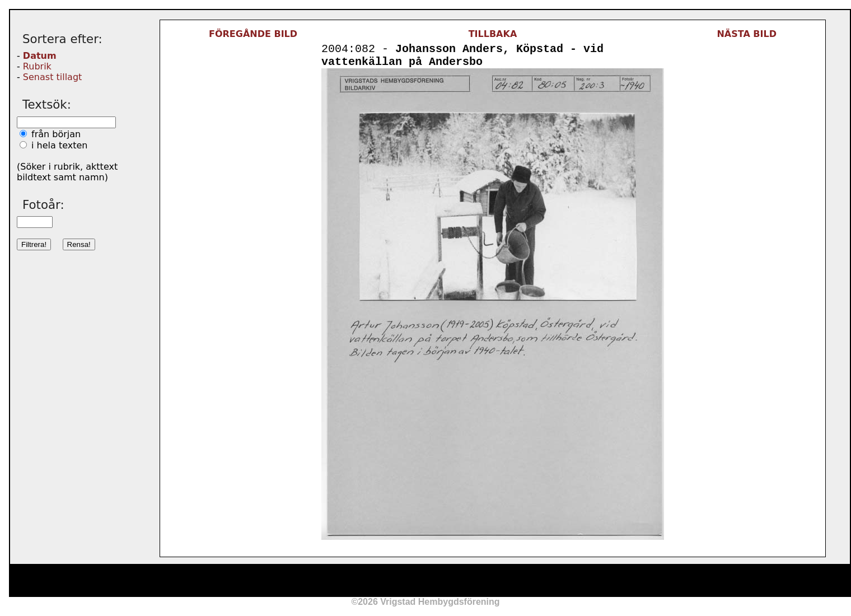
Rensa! (79, 244)
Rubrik (37, 66)
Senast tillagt (52, 77)
